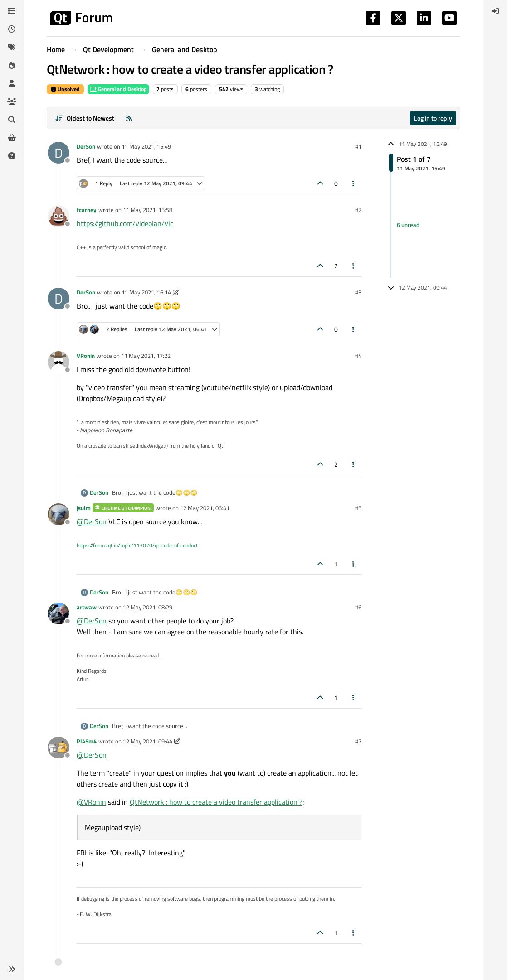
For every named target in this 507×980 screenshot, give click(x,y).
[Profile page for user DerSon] (58, 153)
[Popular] (12, 65)
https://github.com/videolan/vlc (125, 223)
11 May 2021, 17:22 (146, 356)
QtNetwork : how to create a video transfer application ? (216, 802)
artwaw (87, 607)
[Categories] (12, 11)
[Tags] (12, 47)
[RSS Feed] (129, 118)
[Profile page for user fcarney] (58, 216)
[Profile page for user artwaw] (58, 613)
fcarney (87, 210)
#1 (358, 146)
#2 (358, 210)
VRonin (86, 356)
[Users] (12, 83)
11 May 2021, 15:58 (148, 210)
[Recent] (12, 29)
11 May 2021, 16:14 (146, 292)
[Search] (12, 120)
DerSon (86, 146)
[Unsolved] (12, 156)
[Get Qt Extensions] (12, 138)
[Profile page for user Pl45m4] (58, 748)
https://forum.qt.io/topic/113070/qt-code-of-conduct (137, 545)
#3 (358, 292)
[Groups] (12, 101)
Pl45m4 (87, 741)
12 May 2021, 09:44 (148, 741)
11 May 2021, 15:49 (146, 146)
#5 (358, 508)
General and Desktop (118, 89)
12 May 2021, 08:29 (148, 607)
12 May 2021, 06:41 (205, 508)
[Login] (495, 11)
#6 (358, 607)
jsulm (84, 508)
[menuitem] (495, 11)
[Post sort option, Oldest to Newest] (85, 118)
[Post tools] (354, 183)
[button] (12, 969)
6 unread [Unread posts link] (408, 225)
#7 (358, 741)
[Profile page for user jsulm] (58, 514)
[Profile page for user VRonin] (58, 362)
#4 (358, 356)
